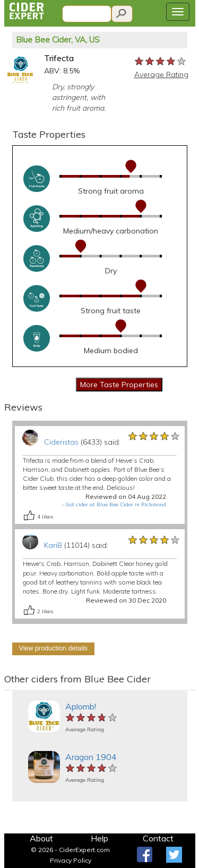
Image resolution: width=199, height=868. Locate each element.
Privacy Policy (71, 860)
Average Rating (161, 74)
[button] (9, 690)
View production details (53, 648)
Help (99, 838)
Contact (158, 838)
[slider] (161, 62)
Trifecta (59, 58)
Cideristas (61, 442)
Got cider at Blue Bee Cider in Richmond (116, 504)
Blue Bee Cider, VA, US (58, 40)
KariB (53, 545)
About (41, 838)
